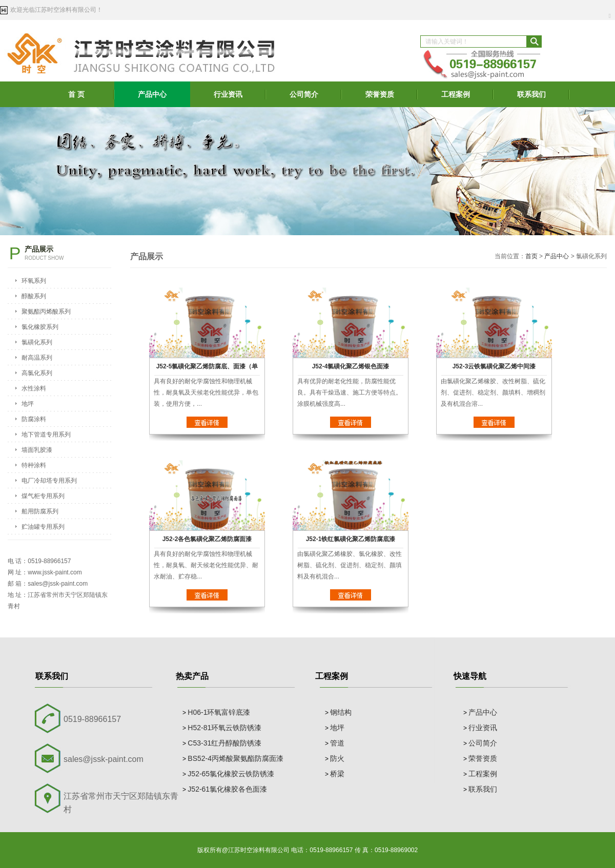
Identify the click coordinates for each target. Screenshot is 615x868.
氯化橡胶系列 (40, 327)
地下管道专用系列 (46, 435)
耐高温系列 (37, 358)
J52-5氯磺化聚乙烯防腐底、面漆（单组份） (207, 369)
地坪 (28, 404)
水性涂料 (34, 388)
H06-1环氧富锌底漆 (219, 712)
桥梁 (337, 774)
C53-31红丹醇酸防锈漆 (224, 743)
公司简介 (304, 94)
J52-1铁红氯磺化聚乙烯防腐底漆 (351, 539)
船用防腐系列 (40, 511)
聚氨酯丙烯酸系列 (46, 312)
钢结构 (341, 712)
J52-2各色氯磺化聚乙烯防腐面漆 (207, 539)
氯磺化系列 (37, 342)
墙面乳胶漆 (37, 450)
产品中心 (152, 94)
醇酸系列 (34, 296)
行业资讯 (228, 94)
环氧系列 (34, 281)
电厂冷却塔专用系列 (49, 481)
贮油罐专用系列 (43, 527)
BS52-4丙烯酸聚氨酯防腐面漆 (235, 758)
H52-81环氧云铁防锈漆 (224, 728)
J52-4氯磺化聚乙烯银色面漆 (351, 366)
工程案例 (456, 94)
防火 (337, 758)
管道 (337, 743)
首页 (531, 256)
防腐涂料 (34, 419)
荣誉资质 (380, 94)
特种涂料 (34, 465)
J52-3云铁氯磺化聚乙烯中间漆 (494, 366)
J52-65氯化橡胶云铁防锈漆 (231, 774)
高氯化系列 (37, 373)
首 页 (76, 94)
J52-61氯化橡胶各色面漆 (227, 789)
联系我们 (531, 94)
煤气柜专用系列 (43, 496)
